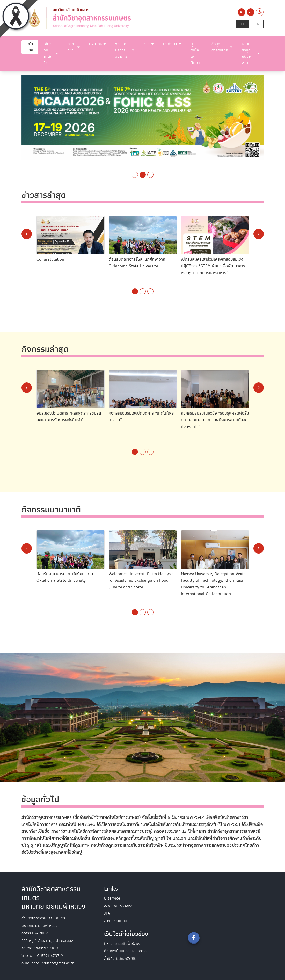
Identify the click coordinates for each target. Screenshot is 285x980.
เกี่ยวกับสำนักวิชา (48, 53)
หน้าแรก (30, 47)
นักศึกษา (170, 44)
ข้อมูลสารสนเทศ (220, 47)
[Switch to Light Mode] (260, 12)
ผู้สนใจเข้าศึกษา (195, 53)
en (257, 24)
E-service (112, 898)
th (243, 24)
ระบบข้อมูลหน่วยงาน (246, 53)
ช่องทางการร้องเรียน (120, 906)
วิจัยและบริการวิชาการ (122, 50)
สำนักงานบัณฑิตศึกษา (121, 959)
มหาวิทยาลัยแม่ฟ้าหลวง (122, 944)
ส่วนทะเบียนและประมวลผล (125, 951)
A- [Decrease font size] (242, 12)
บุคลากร (95, 44)
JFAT (108, 913)
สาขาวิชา (72, 47)
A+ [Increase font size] (251, 12)
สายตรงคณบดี (116, 921)
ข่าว (147, 44)
